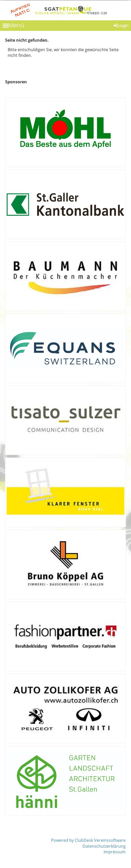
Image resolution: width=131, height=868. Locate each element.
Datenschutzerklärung (104, 846)
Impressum (115, 852)
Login (121, 26)
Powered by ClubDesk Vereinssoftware (88, 840)
